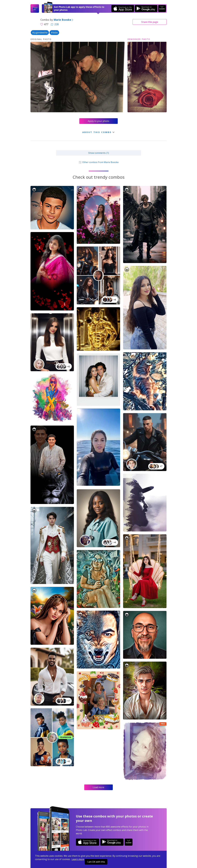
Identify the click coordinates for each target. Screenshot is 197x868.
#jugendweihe (40, 33)
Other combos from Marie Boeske (98, 162)
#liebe (54, 33)
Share (150, 22)
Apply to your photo (99, 121)
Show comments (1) (99, 153)
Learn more (78, 859)
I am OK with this (96, 862)
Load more (99, 787)
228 (55, 24)
